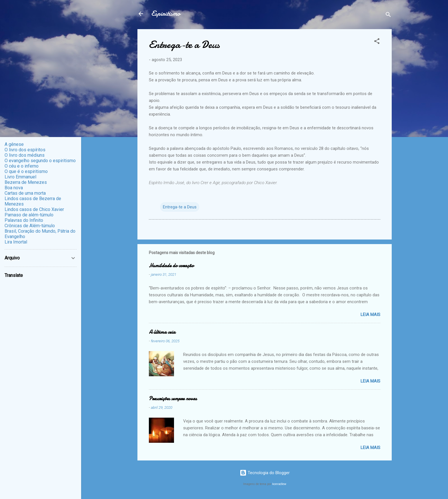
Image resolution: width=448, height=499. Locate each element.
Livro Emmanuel (20, 177)
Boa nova (14, 188)
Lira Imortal (16, 242)
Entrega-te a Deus (180, 207)
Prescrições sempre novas (173, 399)
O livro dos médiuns (25, 155)
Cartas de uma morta (25, 193)
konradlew (279, 484)
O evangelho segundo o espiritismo (40, 161)
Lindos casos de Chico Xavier (34, 209)
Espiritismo (166, 14)
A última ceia (162, 332)
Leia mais (370, 315)
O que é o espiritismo (26, 171)
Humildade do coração (171, 266)
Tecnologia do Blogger (265, 473)
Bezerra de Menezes (26, 182)
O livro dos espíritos (25, 150)
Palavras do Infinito (24, 220)
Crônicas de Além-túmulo (30, 226)
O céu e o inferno (22, 166)
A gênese (14, 144)
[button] (377, 42)
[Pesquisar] (388, 16)
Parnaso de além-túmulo (29, 215)
